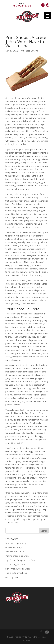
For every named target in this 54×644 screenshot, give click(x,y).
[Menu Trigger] (48, 16)
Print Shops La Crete (29, 51)
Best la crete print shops (16, 543)
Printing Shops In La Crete (17, 556)
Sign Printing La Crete (15, 564)
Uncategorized (12, 577)
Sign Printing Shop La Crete (18, 569)
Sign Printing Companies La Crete (20, 560)
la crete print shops (14, 547)
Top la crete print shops (16, 573)
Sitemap (27, 640)
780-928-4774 (22, 5)
